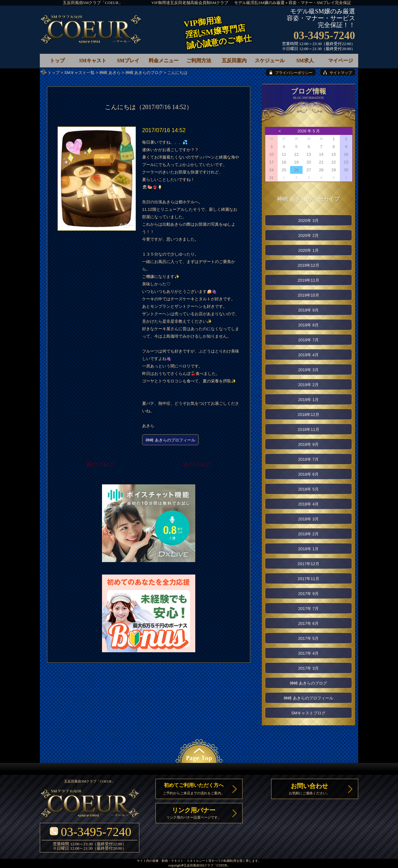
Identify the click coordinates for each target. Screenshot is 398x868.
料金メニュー (164, 60)
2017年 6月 (308, 623)
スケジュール (270, 60)
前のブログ (100, 464)
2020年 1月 (308, 250)
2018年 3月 (308, 519)
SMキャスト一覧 (80, 73)
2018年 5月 (308, 489)
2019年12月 (308, 265)
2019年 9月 (308, 310)
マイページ (340, 60)
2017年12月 (308, 564)
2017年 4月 (308, 653)
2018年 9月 (308, 444)
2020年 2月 (308, 235)
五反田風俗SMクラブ (199, 866)
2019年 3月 (308, 370)
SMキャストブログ (309, 713)
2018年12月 (308, 415)
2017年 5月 (308, 638)
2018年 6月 (308, 474)
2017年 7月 (308, 609)
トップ (54, 73)
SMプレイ (128, 60)
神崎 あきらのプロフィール (170, 440)
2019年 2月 (308, 385)
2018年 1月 (308, 549)
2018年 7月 (308, 459)
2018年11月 (308, 429)
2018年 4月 (308, 504)
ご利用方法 (199, 60)
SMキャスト (93, 60)
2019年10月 (308, 295)
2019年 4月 (308, 355)
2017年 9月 (308, 594)
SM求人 (305, 60)
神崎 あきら (110, 73)
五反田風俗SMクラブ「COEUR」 (93, 3)
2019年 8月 (308, 325)
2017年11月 (308, 579)
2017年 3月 (308, 668)
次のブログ (197, 464)
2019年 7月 (308, 340)
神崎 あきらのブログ (144, 73)
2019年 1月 (308, 400)
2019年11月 (308, 280)
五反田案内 (234, 60)
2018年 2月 (308, 534)
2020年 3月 (308, 221)
